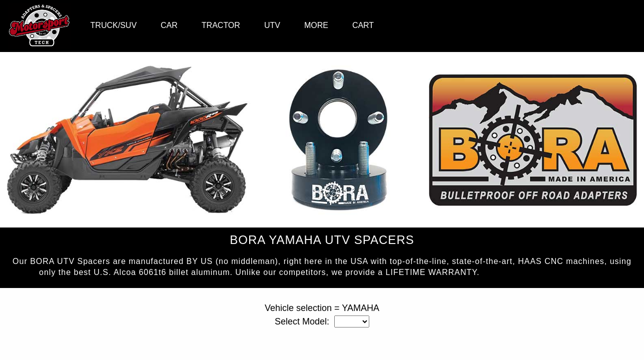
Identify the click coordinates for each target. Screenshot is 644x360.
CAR (169, 25)
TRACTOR (221, 25)
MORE (316, 25)
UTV (272, 25)
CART (363, 25)
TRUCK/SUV (114, 25)
